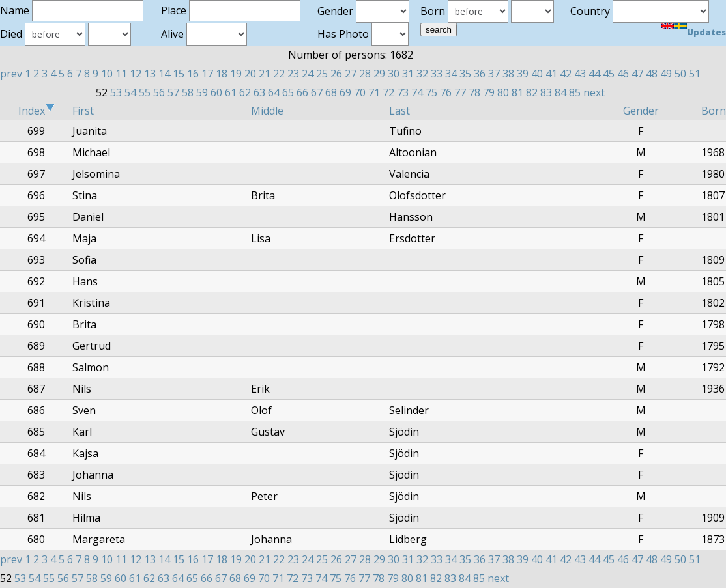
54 (130, 92)
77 (460, 92)
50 (680, 74)
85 (575, 92)
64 (274, 92)
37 (494, 74)
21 (265, 74)
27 (351, 74)
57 (173, 92)
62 (245, 92)
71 (374, 92)
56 (159, 92)
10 (107, 74)
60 (216, 92)
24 (308, 74)
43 (580, 74)
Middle (267, 111)
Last (399, 111)
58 (188, 92)
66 (302, 92)
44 (594, 74)
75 (431, 92)
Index (36, 111)
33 (437, 74)
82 (532, 92)
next (594, 92)
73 (403, 92)
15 (179, 74)
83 (546, 92)
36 (480, 74)
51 (695, 74)
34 (451, 74)
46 (623, 74)
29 (379, 74)
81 (517, 92)
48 (652, 74)
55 (145, 92)
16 (193, 74)
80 (503, 92)
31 (408, 74)
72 (388, 92)
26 (336, 74)
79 (489, 92)
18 (222, 74)
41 (551, 74)
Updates (706, 32)
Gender (641, 111)
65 (288, 92)
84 (560, 92)
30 (394, 74)
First (83, 111)
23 (293, 74)
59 (202, 92)
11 (121, 74)
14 (164, 74)
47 (637, 74)
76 (446, 92)
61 (231, 92)
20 (250, 74)
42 (566, 74)
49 (666, 74)
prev (11, 74)
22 (279, 74)
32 (422, 74)
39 (523, 74)
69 (345, 92)
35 (465, 74)
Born (714, 111)
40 (537, 74)
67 (317, 92)
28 (365, 74)
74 (417, 92)
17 (207, 74)
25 (322, 74)
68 (331, 92)
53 (116, 92)
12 (136, 74)
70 (360, 92)
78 (474, 92)
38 (508, 74)
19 (236, 74)
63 (259, 92)
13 (150, 74)
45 (609, 74)
